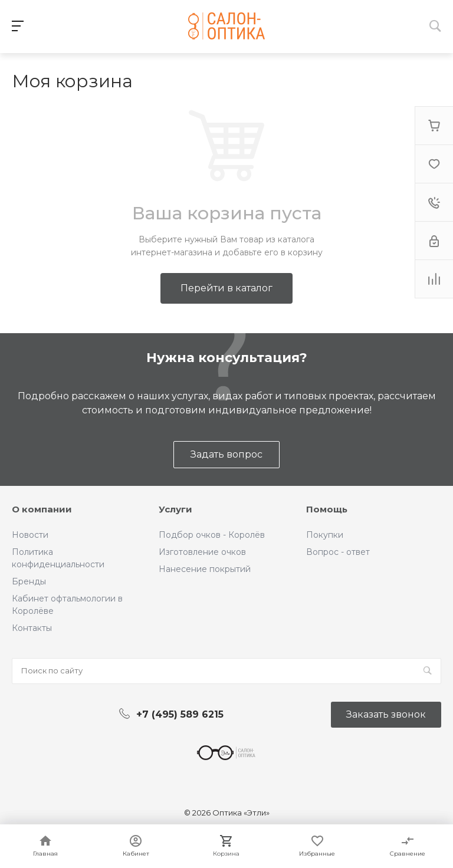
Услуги (175, 509)
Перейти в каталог (226, 288)
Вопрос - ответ (338, 552)
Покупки (325, 535)
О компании (42, 509)
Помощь (327, 509)
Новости (30, 535)
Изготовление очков (202, 552)
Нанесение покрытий (205, 569)
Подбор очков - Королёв (212, 535)
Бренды (29, 581)
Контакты (32, 628)
